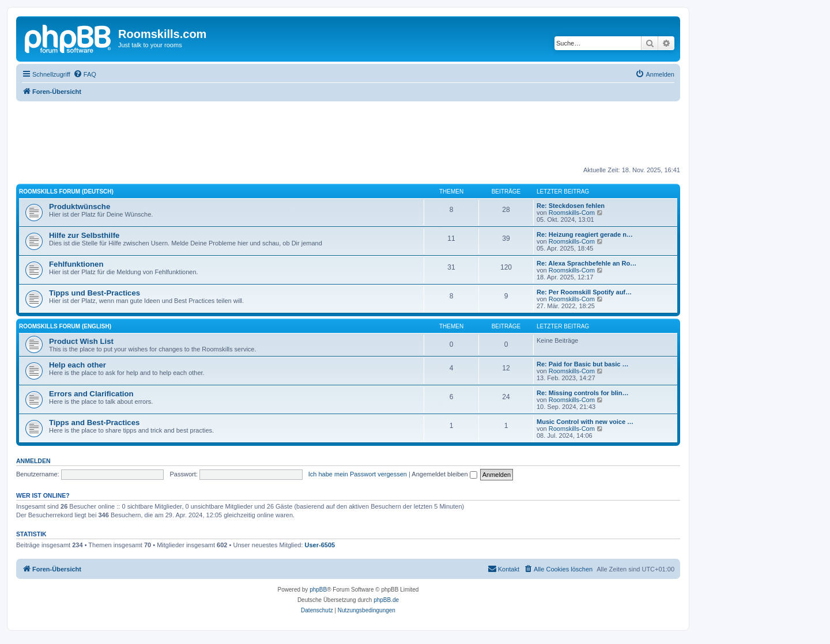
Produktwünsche (80, 207)
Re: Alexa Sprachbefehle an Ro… (586, 263)
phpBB (318, 590)
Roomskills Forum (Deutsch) (66, 192)
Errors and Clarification (91, 394)
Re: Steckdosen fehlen (571, 206)
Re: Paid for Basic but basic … (583, 364)
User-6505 (320, 545)
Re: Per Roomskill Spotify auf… (584, 292)
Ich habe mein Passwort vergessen (358, 474)
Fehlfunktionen (76, 264)
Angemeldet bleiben (444, 474)
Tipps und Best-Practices (95, 293)
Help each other (78, 365)
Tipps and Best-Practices (94, 423)
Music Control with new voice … (585, 422)
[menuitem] (85, 74)
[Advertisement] (348, 133)
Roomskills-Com (572, 213)
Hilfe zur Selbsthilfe (84, 235)
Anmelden (33, 461)
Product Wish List (81, 341)
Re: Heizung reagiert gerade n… (585, 234)
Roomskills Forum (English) (65, 326)
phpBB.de (386, 600)
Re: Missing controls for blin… (583, 393)
